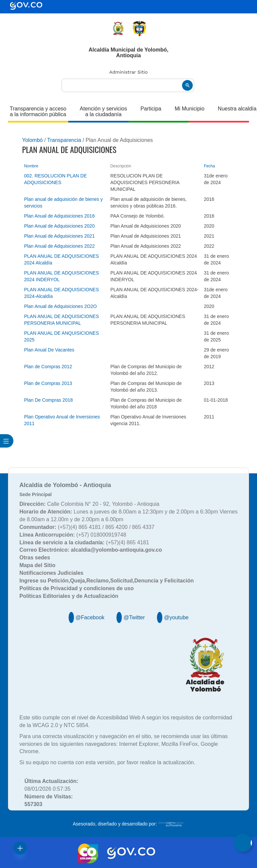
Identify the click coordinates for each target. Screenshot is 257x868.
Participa (151, 109)
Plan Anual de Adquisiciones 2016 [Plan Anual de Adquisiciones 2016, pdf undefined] (59, 216)
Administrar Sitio (129, 72)
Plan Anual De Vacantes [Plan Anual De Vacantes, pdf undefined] (49, 350)
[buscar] (128, 86)
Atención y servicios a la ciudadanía (103, 111)
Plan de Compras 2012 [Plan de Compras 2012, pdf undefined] (48, 367)
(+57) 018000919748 (73, 535)
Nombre (31, 166)
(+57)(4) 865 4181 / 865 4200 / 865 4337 (87, 527)
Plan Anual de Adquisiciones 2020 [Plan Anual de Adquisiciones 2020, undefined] (59, 226)
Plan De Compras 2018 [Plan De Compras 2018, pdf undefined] (49, 400)
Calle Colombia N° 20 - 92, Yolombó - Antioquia (89, 504)
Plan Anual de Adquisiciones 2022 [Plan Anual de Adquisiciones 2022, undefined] (59, 246)
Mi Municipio (190, 109)
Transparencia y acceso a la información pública (38, 111)
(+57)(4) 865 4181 (84, 542)
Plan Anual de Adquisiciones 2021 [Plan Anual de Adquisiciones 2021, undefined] (59, 236)
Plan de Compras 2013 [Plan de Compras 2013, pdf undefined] (48, 383)
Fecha (209, 166)
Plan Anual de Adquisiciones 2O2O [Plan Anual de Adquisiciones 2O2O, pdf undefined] (60, 306)
